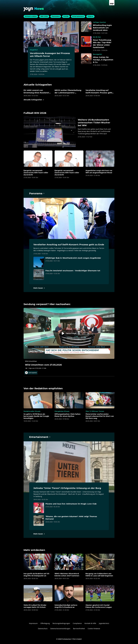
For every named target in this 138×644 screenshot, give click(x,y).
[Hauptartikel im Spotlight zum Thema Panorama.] (37, 193)
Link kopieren (31, 373)
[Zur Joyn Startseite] (112, 3)
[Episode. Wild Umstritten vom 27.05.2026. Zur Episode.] (69, 339)
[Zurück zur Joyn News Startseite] (34, 9)
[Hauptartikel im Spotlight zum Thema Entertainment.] (40, 437)
